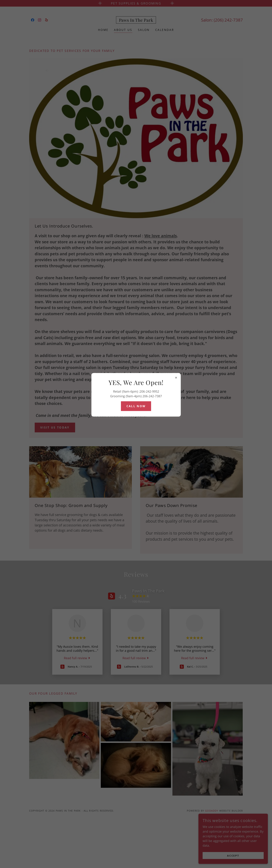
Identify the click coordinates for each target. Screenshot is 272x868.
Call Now (136, 406)
